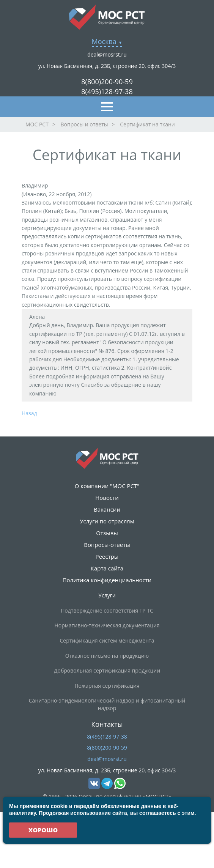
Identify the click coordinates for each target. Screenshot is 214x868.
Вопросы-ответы (107, 545)
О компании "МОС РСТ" (107, 486)
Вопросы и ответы (84, 124)
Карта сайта (107, 568)
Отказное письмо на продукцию (107, 656)
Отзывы (107, 533)
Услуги (107, 595)
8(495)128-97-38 (107, 91)
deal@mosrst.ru (107, 54)
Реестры (107, 556)
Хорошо (43, 830)
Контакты (107, 724)
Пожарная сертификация (107, 686)
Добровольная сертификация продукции (107, 670)
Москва (104, 41)
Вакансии (107, 509)
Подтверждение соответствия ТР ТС (107, 610)
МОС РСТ (37, 124)
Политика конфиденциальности (107, 580)
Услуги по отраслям (107, 521)
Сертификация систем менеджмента (107, 640)
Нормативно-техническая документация (107, 625)
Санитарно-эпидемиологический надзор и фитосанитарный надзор (107, 704)
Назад (29, 413)
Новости (107, 498)
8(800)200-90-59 (107, 82)
